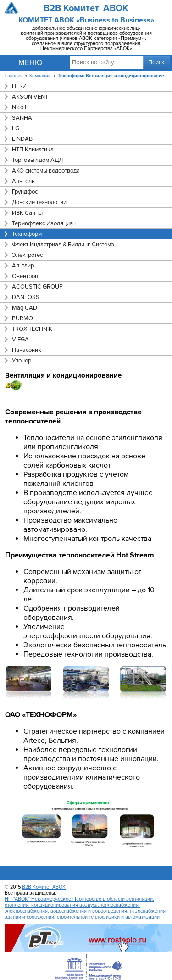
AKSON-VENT (30, 97)
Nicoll (19, 107)
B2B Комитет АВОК (44, 887)
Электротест (28, 255)
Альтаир (23, 266)
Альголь (23, 181)
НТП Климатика (33, 150)
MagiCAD (25, 308)
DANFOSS (26, 297)
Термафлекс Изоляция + (44, 223)
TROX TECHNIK (32, 329)
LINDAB (22, 139)
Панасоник (27, 350)
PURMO (22, 318)
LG (16, 128)
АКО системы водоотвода (46, 171)
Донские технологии (39, 202)
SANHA (22, 118)
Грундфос (25, 192)
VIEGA (20, 340)
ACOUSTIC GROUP (37, 287)
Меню (31, 63)
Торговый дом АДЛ (37, 160)
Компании (40, 76)
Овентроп (25, 276)
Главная (14, 76)
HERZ (19, 86)
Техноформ (27, 234)
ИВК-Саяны (27, 213)
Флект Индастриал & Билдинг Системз (63, 245)
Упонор (22, 361)
